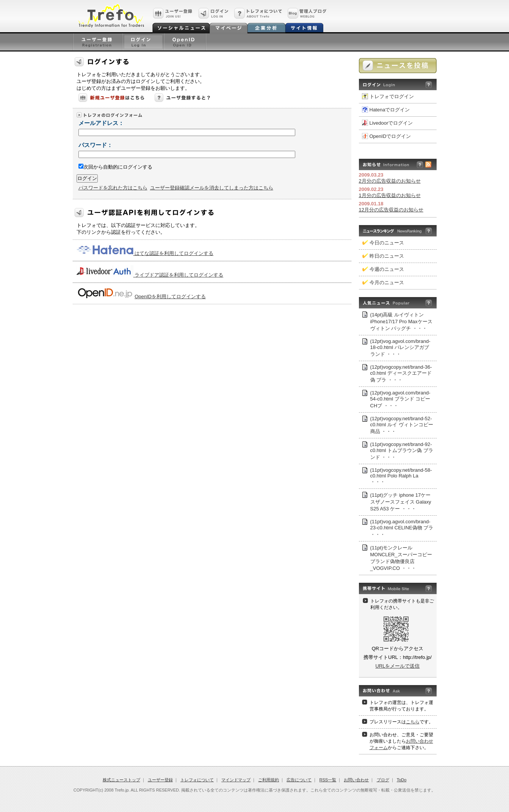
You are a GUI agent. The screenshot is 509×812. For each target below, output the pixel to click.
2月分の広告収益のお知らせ (390, 181)
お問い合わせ (356, 780)
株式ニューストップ (121, 780)
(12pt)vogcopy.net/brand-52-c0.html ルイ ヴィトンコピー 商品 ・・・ (402, 425)
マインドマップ (236, 780)
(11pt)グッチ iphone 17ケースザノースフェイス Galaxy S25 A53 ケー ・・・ (401, 502)
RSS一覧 (328, 780)
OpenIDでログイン (390, 136)
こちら (413, 722)
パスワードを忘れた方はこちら (113, 188)
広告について (299, 780)
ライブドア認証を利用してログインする (179, 275)
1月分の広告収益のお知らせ (390, 195)
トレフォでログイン (392, 96)
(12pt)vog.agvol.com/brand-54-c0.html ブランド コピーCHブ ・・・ (400, 399)
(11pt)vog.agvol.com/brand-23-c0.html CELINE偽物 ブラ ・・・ (402, 528)
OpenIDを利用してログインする (170, 296)
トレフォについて (197, 780)
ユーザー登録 (160, 780)
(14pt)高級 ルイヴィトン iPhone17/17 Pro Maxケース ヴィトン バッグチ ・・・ (401, 322)
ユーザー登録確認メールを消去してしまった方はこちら (212, 188)
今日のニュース (387, 243)
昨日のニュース (387, 256)
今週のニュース (387, 269)
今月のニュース (387, 282)
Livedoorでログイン (391, 123)
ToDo (402, 780)
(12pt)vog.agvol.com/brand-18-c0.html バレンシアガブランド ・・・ (400, 348)
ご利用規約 (269, 780)
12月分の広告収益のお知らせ (391, 210)
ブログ (383, 780)
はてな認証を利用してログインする (174, 253)
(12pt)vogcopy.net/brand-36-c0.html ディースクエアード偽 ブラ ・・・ (401, 373)
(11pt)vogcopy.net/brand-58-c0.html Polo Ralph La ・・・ (401, 476)
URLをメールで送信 (397, 666)
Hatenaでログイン (390, 110)
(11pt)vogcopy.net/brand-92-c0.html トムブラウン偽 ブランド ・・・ (402, 451)
